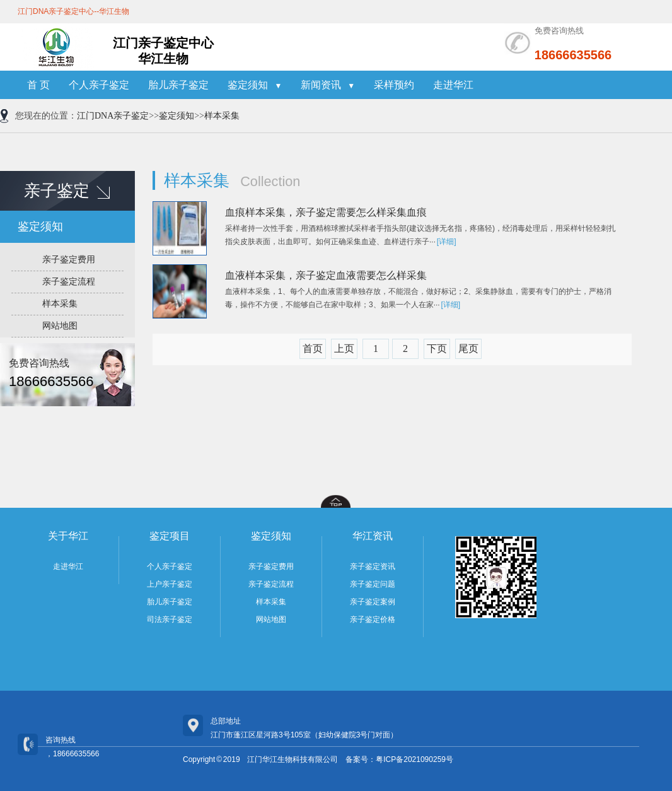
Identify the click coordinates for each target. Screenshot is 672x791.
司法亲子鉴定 (170, 619)
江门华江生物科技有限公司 (293, 759)
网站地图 (60, 326)
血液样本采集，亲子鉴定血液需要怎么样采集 (326, 275)
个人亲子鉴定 (99, 85)
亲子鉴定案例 (373, 602)
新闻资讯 (328, 85)
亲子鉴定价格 (373, 619)
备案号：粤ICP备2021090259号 (399, 759)
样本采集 (222, 116)
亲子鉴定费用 (69, 260)
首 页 (38, 85)
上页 (344, 349)
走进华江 (453, 85)
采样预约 (394, 85)
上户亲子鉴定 (170, 584)
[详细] (447, 242)
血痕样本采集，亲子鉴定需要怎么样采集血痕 (326, 212)
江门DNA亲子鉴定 (113, 116)
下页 (437, 349)
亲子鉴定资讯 (373, 566)
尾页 (468, 349)
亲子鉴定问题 (373, 584)
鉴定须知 (255, 85)
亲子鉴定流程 (69, 282)
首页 (313, 349)
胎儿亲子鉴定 (178, 85)
